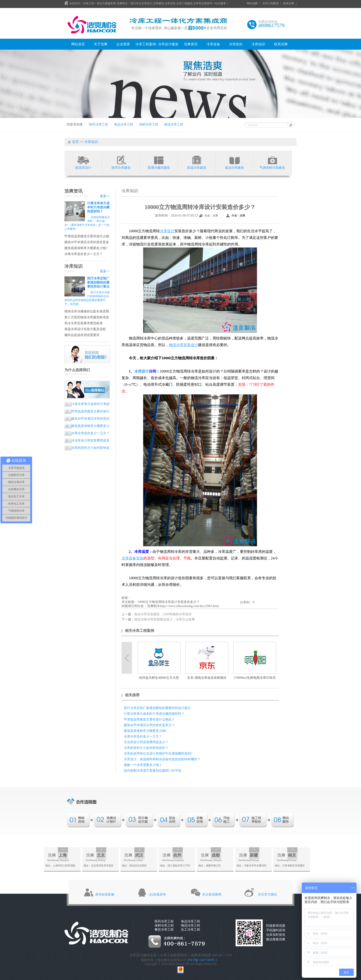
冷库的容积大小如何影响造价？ (87, 448)
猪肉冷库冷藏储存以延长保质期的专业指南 (87, 312)
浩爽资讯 (191, 44)
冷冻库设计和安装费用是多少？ (87, 441)
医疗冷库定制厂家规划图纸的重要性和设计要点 (98, 282)
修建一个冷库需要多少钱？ (143, 765)
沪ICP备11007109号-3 (202, 960)
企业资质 (123, 44)
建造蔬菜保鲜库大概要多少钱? (86, 248)
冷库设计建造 (168, 44)
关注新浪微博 (212, 895)
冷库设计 (142, 371)
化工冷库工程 (191, 930)
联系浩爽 (289, 3)
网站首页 (78, 44)
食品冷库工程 (124, 124)
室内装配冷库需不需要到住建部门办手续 (153, 771)
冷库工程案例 (270, 3)
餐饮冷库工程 (164, 930)
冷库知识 (258, 44)
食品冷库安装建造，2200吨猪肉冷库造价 (163, 614)
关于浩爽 (101, 44)
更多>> (105, 196)
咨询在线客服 (105, 895)
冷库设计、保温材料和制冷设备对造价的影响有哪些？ (162, 759)
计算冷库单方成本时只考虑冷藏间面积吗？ (98, 207)
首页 (75, 142)
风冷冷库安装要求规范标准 (84, 323)
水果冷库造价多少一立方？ (84, 254)
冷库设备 (213, 44)
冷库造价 (236, 44)
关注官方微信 (267, 895)
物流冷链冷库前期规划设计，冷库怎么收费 (165, 619)
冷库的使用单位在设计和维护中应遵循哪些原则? (158, 754)
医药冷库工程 (99, 124)
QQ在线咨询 (157, 895)
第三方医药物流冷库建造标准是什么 (87, 318)
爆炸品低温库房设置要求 (82, 335)
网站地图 (252, 3)
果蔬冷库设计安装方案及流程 (85, 329)
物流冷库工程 (174, 124)
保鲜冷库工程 (149, 124)
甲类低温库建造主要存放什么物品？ (87, 236)
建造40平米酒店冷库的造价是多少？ (87, 242)
